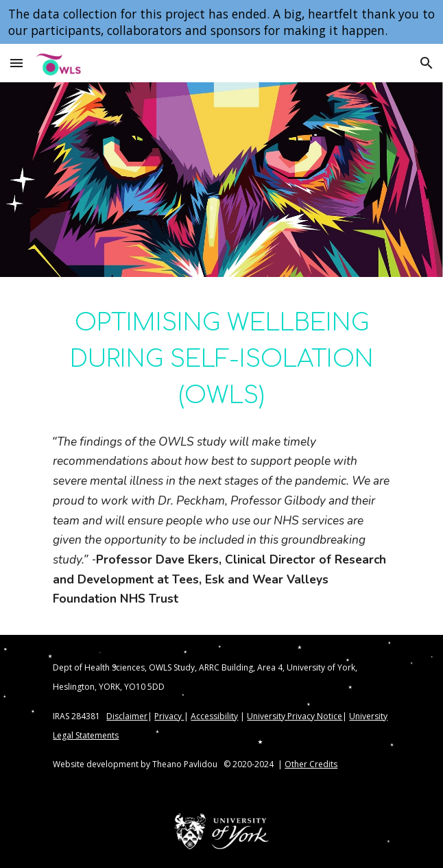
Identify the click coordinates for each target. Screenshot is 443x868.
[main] (221, 358)
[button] (16, 63)
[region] (221, 22)
